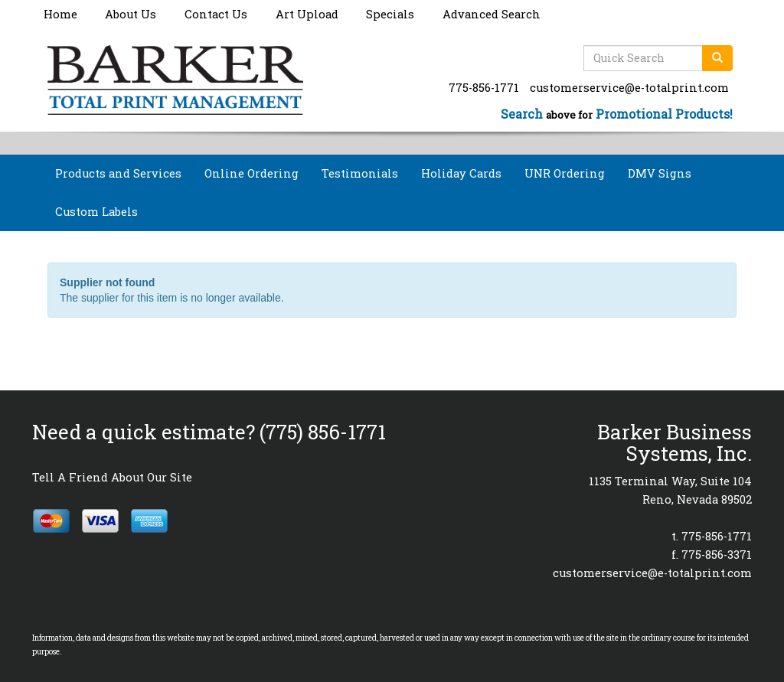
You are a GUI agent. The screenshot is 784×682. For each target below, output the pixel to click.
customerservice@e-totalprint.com (629, 88)
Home (60, 14)
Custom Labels (96, 212)
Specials (390, 14)
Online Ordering (252, 173)
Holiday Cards (461, 173)
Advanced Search (492, 14)
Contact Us (216, 14)
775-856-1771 (484, 88)
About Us (131, 14)
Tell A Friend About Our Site (112, 477)
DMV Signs (660, 173)
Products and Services (118, 173)
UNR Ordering (565, 173)
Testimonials (360, 173)
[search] (717, 58)
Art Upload (307, 14)
